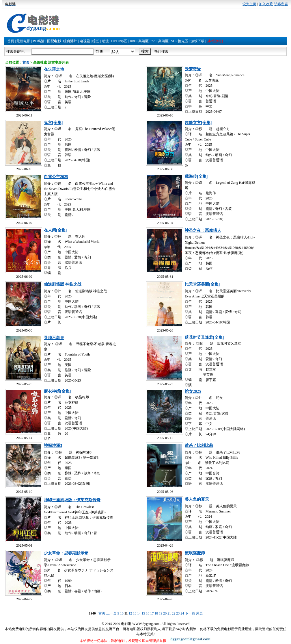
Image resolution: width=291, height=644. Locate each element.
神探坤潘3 (53, 446)
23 (178, 613)
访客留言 (281, 4)
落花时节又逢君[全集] (204, 337)
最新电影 (23, 41)
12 (130, 613)
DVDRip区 (119, 41)
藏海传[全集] (196, 176)
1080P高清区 (139, 41)
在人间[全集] (55, 230)
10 (122, 613)
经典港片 (70, 41)
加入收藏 (266, 4)
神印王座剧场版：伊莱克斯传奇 (72, 500)
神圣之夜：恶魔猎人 (203, 231)
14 (139, 613)
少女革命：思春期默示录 (66, 553)
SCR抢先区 (180, 41)
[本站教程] (215, 41)
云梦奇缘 (193, 69)
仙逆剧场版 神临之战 (63, 284)
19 (161, 613)
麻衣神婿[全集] (57, 391)
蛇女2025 (193, 392)
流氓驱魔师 (195, 553)
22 (174, 613)
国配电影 (54, 41)
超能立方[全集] (198, 123)
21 (169, 613)
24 (182, 613)
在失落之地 (54, 69)
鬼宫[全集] (53, 123)
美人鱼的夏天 (197, 499)
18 (156, 613)
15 (143, 613)
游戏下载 (197, 41)
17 (152, 613)
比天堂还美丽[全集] (202, 284)
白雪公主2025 (56, 177)
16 (148, 613)
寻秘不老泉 (54, 338)
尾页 (199, 613)
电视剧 (85, 41)
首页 (11, 41)
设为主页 (249, 4)
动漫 (105, 41)
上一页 (111, 613)
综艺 (96, 41)
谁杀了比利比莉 (199, 446)
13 (135, 613)
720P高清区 (160, 41)
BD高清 (39, 41)
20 (165, 613)
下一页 (190, 613)
